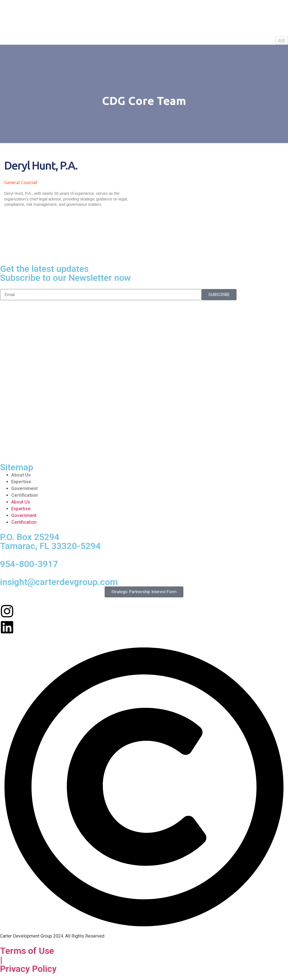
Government (24, 488)
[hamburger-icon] (282, 41)
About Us (21, 475)
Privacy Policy (28, 969)
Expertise (21, 482)
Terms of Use (27, 951)
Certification (24, 495)
